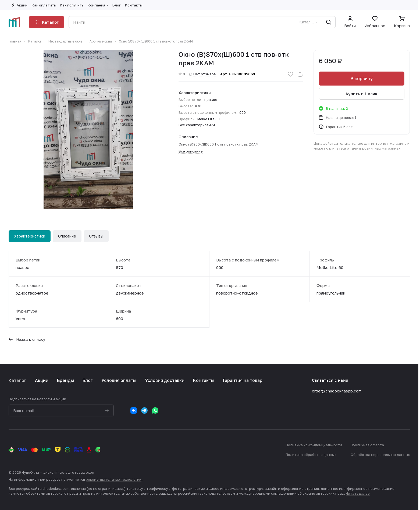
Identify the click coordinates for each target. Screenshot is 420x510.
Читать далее (358, 493)
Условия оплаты (119, 380)
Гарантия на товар (243, 380)
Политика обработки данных (311, 455)
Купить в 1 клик (362, 94)
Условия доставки (165, 380)
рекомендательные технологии (114, 479)
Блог (88, 380)
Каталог (17, 380)
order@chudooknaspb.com (337, 391)
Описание (67, 236)
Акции (42, 380)
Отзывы (96, 236)
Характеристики (30, 236)
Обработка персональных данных (380, 455)
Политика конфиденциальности (314, 445)
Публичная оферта (367, 445)
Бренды (65, 380)
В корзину (362, 79)
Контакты (204, 380)
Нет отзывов (203, 74)
